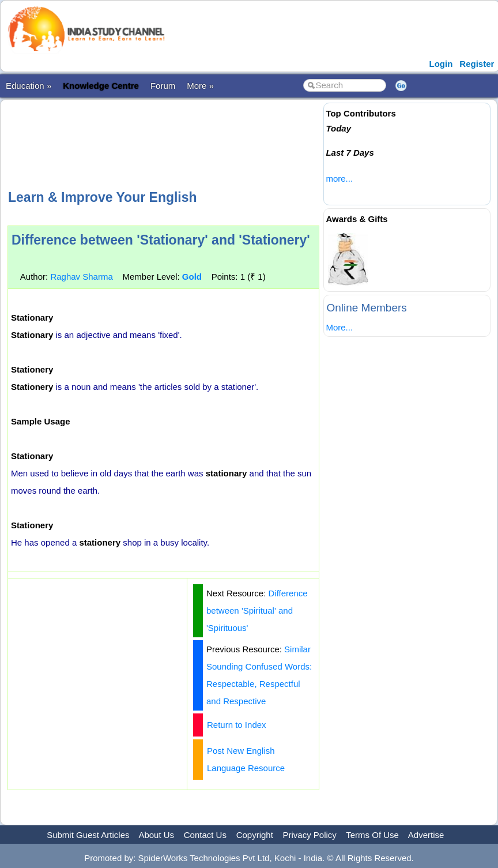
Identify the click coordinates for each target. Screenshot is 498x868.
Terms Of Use (372, 835)
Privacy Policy (310, 835)
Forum (163, 86)
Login (441, 64)
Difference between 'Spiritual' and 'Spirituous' (257, 610)
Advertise (426, 835)
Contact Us (205, 835)
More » (200, 86)
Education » (29, 86)
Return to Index (237, 725)
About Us (156, 835)
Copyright (255, 835)
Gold (192, 277)
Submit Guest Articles (88, 835)
